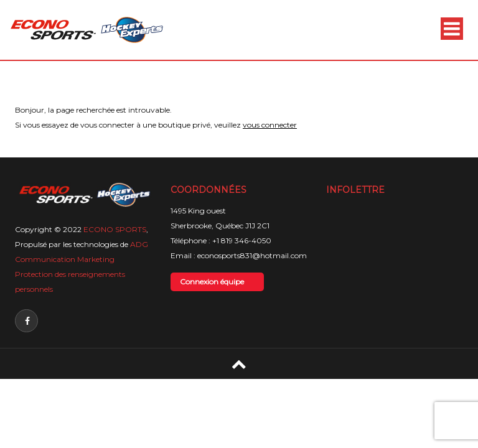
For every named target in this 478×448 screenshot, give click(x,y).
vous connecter (270, 125)
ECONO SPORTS (115, 229)
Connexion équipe (212, 282)
